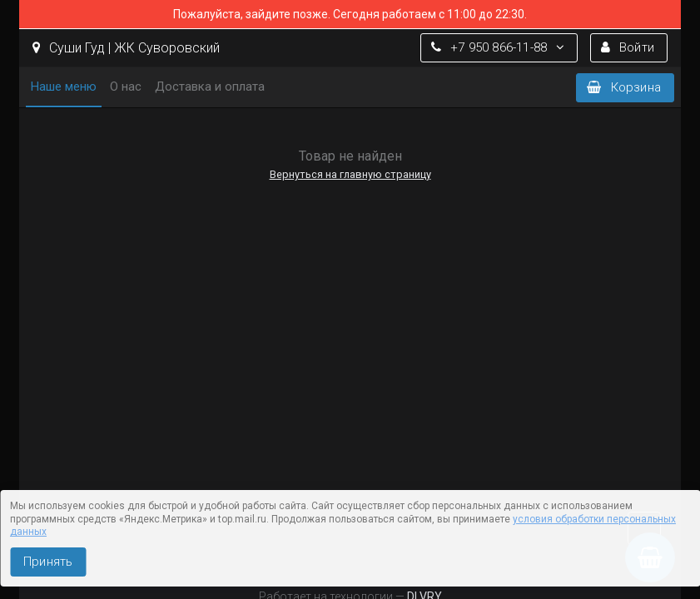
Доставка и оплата (210, 87)
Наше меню (64, 87)
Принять (48, 562)
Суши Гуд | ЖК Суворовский (126, 48)
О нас (126, 87)
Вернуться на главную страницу (350, 174)
